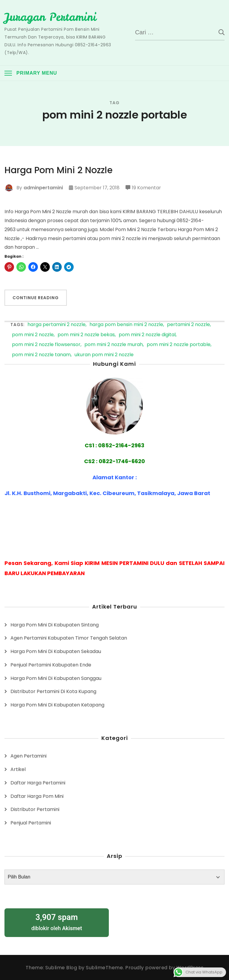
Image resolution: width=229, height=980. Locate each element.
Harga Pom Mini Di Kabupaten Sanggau (56, 678)
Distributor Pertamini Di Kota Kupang (53, 691)
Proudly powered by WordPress (164, 967)
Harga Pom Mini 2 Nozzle (59, 170)
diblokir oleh (57, 921)
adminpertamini (43, 187)
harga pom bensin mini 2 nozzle (126, 324)
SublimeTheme (104, 967)
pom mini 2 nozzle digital (147, 335)
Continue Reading (36, 298)
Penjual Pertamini (31, 822)
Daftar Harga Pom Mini (37, 796)
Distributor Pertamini (35, 809)
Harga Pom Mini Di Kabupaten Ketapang (57, 705)
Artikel (18, 769)
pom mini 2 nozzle (33, 335)
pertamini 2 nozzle (188, 324)
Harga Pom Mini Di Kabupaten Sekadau (56, 651)
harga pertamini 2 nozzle (57, 324)
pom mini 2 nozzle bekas (86, 335)
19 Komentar (146, 188)
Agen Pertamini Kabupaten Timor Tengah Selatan (69, 638)
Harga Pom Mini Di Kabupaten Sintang (55, 625)
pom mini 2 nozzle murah (114, 344)
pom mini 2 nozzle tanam (41, 355)
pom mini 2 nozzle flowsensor (46, 344)
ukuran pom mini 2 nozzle (104, 355)
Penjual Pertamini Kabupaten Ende (51, 665)
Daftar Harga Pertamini (38, 782)
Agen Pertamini (28, 756)
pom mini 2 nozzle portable (179, 344)
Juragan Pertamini (50, 17)
